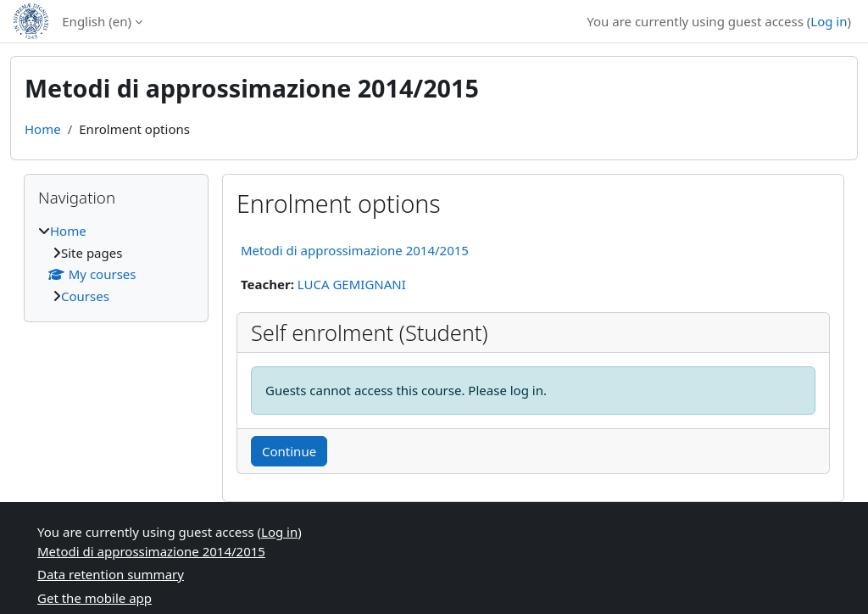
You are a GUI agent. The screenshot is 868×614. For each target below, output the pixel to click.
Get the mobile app (95, 598)
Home (43, 129)
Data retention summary (111, 574)
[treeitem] (116, 263)
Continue (289, 451)
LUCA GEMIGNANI (352, 284)
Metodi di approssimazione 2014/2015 (355, 250)
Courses (85, 296)
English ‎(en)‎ (97, 21)
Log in (829, 21)
